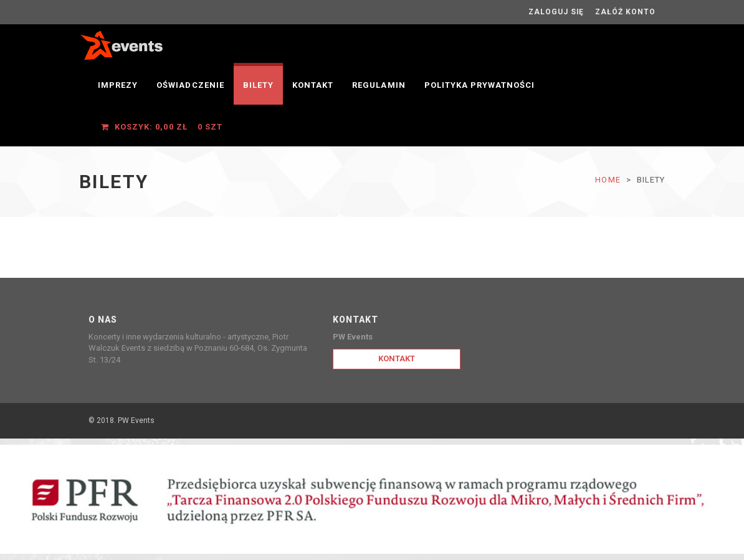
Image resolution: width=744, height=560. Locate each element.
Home (608, 180)
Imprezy (118, 85)
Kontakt (313, 85)
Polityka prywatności (480, 85)
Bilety (258, 85)
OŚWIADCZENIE (190, 85)
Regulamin (379, 85)
